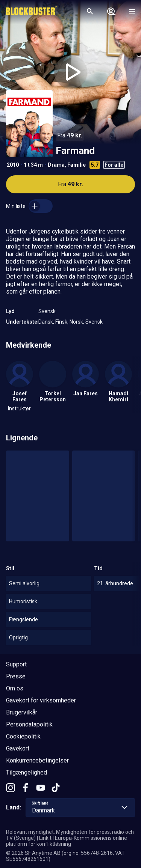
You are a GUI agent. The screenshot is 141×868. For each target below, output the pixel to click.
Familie (77, 165)
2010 (13, 165)
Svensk (47, 311)
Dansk (46, 322)
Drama (56, 165)
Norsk (76, 322)
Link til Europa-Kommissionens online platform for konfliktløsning (67, 841)
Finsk (61, 322)
